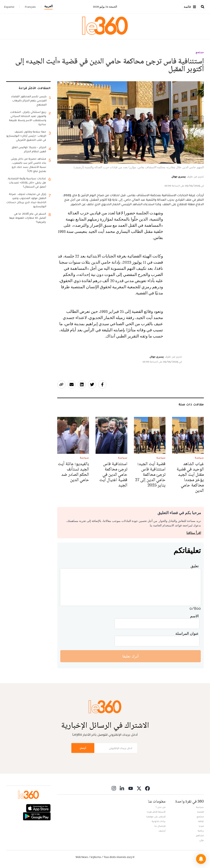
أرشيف (162, 831)
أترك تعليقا (131, 656)
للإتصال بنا (160, 826)
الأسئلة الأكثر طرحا (156, 812)
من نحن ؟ (161, 807)
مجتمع (200, 52)
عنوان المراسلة (187, 633)
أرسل (83, 748)
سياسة (200, 807)
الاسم (194, 616)
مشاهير (200, 835)
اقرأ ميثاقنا (194, 533)
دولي (202, 840)
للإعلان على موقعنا (156, 817)
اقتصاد (200, 812)
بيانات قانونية (159, 821)
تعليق (195, 566)
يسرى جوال (179, 176)
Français (30, 7)
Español (9, 7)
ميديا (201, 826)
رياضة (201, 831)
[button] (201, 859)
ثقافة (201, 821)
